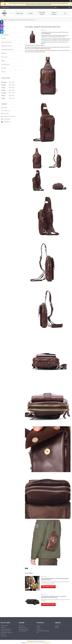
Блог (38, 632)
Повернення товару (23, 629)
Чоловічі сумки (19, 13)
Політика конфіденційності (45, 643)
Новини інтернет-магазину (43, 631)
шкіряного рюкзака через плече (43, 48)
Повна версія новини (48, 587)
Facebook (57, 627)
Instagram (57, 626)
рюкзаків (40, 50)
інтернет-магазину (51, 50)
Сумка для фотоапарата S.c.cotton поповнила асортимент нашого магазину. (54, 597)
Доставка (4, 68)
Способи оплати (6, 64)
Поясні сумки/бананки (42, 13)
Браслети (4, 53)
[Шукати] (69, 7)
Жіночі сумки (5, 57)
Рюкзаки (30, 13)
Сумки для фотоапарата (7, 50)
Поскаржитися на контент (32, 643)
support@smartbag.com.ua (9, 116)
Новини (5, 20)
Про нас (39, 626)
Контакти (4, 72)
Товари (3, 31)
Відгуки (3, 61)
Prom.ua (43, 641)
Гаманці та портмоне (54, 13)
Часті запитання (23, 631)
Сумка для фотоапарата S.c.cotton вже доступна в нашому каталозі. (55, 579)
